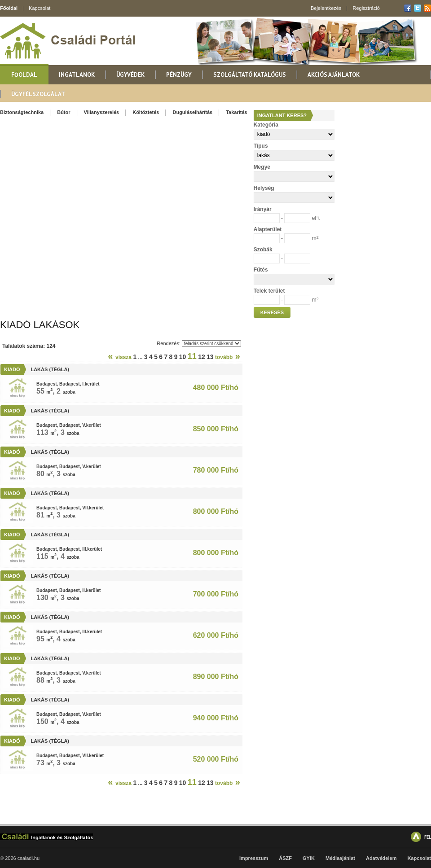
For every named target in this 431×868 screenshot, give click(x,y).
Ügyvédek (130, 75)
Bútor (64, 112)
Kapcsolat (40, 8)
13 (210, 357)
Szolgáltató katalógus (250, 75)
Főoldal (9, 8)
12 (202, 357)
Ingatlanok (77, 75)
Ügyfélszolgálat (38, 94)
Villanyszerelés (102, 112)
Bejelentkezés (326, 8)
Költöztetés (146, 112)
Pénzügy (179, 75)
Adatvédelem (381, 858)
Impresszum (254, 858)
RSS (427, 8)
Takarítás (237, 112)
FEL (428, 837)
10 (183, 357)
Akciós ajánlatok (334, 75)
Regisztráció (366, 8)
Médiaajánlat (340, 858)
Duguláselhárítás (192, 112)
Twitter (418, 8)
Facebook (408, 8)
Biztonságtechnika (22, 112)
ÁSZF (285, 858)
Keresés (272, 312)
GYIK (309, 858)
